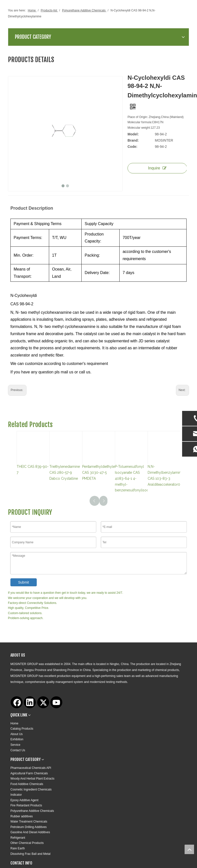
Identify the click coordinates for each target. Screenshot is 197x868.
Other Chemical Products (27, 843)
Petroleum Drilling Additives (29, 827)
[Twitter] (43, 702)
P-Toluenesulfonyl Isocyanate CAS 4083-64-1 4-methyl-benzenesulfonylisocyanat (136, 478)
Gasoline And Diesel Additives (30, 832)
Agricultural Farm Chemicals (29, 773)
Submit (24, 582)
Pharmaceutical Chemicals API (31, 768)
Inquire (157, 168)
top (189, 849)
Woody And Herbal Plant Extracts (32, 779)
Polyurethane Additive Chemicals (32, 811)
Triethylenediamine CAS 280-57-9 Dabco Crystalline (65, 473)
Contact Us (18, 750)
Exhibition (17, 739)
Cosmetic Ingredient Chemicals (31, 789)
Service (15, 745)
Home (14, 723)
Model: (133, 134)
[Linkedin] (30, 702)
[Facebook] (17, 702)
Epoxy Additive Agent (24, 800)
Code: (132, 147)
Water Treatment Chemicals (29, 822)
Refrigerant (18, 838)
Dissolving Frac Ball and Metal (30, 854)
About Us (16, 734)
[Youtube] (56, 702)
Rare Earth (18, 848)
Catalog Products (22, 729)
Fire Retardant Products (26, 805)
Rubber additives (22, 816)
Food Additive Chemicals (27, 784)
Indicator (16, 795)
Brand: (133, 140)
